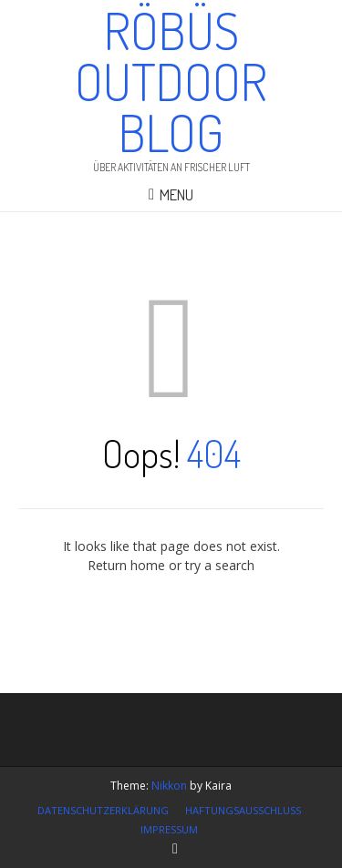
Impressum (169, 829)
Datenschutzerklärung (103, 810)
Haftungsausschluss (243, 810)
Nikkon (169, 786)
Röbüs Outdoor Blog (171, 81)
